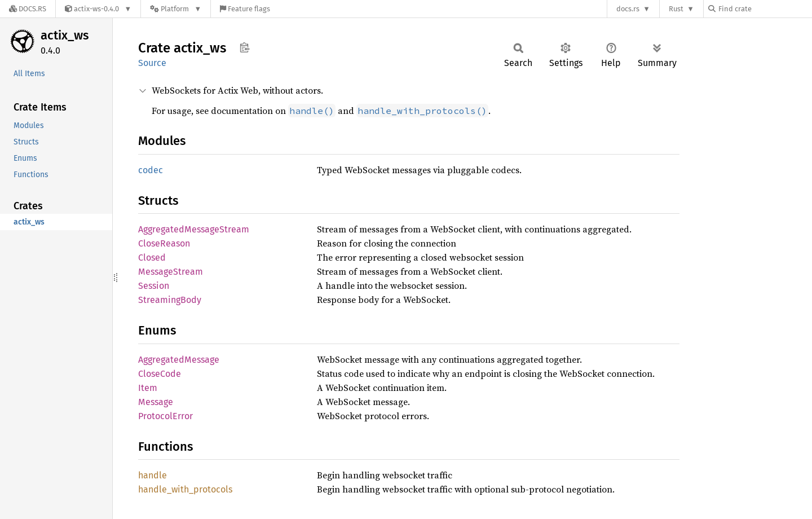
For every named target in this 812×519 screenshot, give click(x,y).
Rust (676, 9)
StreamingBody (170, 300)
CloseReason (164, 243)
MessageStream (171, 272)
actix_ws (65, 35)
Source (152, 63)
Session (154, 286)
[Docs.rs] (28, 9)
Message (156, 402)
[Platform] (176, 9)
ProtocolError (166, 416)
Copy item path (244, 47)
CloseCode (160, 374)
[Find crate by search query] (765, 9)
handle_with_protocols (185, 489)
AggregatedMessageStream (194, 229)
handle (153, 475)
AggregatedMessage (179, 360)
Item (148, 388)
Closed (152, 258)
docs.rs (628, 9)
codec (151, 170)
